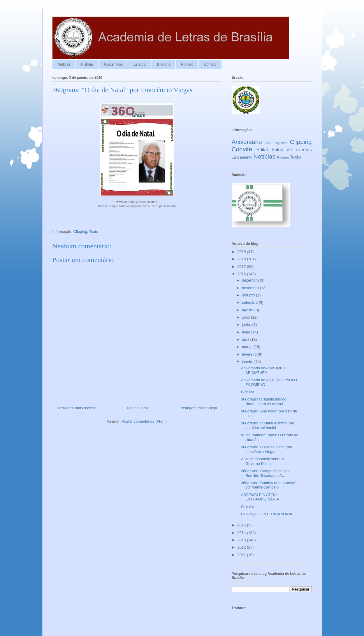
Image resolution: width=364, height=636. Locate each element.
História (87, 64)
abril (246, 339)
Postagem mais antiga (198, 408)
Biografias (280, 143)
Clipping (80, 232)
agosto (248, 310)
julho (246, 317)
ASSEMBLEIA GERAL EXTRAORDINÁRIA (260, 497)
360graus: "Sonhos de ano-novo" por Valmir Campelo (269, 485)
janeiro (248, 362)
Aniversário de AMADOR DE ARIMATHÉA (265, 370)
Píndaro (187, 64)
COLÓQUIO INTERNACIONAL (267, 514)
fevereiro (250, 354)
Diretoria (164, 64)
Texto (94, 232)
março (248, 347)
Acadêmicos (113, 64)
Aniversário (247, 142)
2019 (242, 252)
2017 (242, 267)
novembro (251, 288)
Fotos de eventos (292, 150)
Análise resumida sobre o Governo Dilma (262, 461)
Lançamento (242, 157)
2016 (242, 274)
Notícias (64, 64)
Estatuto (140, 64)
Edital (262, 150)
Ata (268, 143)
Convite (242, 149)
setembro (250, 302)
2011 (242, 555)
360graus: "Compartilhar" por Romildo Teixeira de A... (265, 473)
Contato (210, 64)
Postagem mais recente (77, 408)
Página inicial (138, 408)
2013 (242, 540)
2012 (242, 547)
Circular (248, 392)
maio (247, 332)
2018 (242, 259)
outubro (249, 295)
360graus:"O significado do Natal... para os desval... (264, 402)
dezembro (251, 280)
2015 (242, 525)
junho (247, 325)
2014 (242, 533)
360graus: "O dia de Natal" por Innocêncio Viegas (267, 449)
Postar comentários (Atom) (144, 421)
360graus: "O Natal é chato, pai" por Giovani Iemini (268, 425)
